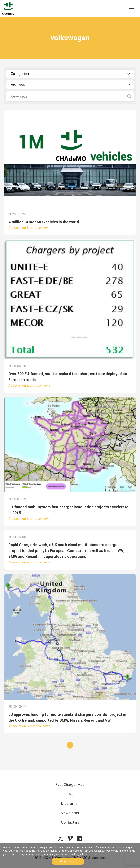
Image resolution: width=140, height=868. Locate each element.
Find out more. (90, 854)
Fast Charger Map (70, 785)
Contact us (70, 822)
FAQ (70, 794)
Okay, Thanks (68, 861)
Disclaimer (70, 803)
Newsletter (70, 813)
